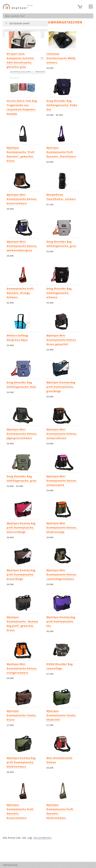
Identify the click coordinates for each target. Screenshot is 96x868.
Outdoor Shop (20, 23)
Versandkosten (43, 838)
